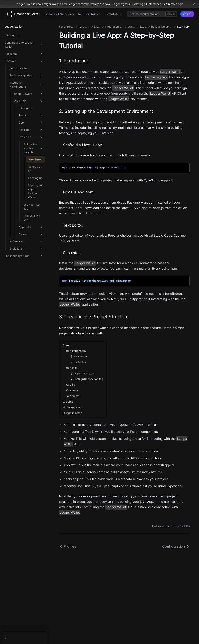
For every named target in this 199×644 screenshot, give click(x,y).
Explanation (26, 249)
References (26, 241)
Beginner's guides (26, 75)
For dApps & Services (59, 14)
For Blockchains (90, 14)
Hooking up (35, 178)
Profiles (68, 546)
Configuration (35, 169)
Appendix (31, 227)
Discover (24, 61)
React (31, 115)
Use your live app (31, 207)
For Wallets (113, 14)
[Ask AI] (187, 14)
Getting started (19, 68)
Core (31, 123)
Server (31, 234)
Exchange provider (24, 256)
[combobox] (152, 14)
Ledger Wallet (170, 72)
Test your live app (32, 218)
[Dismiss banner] (194, 4)
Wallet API (29, 101)
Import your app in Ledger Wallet (35, 191)
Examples (31, 137)
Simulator (31, 130)
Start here (34, 159)
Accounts (24, 54)
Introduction (12, 35)
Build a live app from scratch (33, 148)
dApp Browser (29, 94)
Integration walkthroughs (26, 85)
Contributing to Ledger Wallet (24, 44)
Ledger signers (156, 77)
